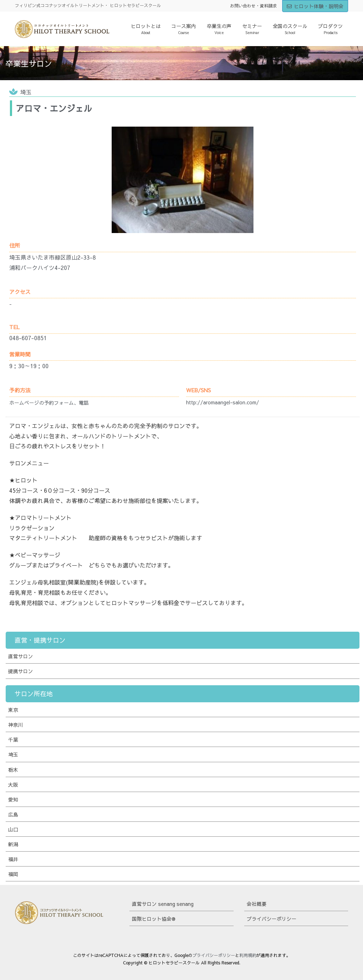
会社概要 (257, 904)
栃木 (13, 770)
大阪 (13, 785)
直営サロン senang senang (163, 904)
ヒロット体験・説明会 (315, 6)
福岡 (13, 874)
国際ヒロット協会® (154, 919)
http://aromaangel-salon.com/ (223, 402)
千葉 (13, 740)
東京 (13, 710)
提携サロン (21, 671)
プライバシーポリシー (272, 919)
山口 (13, 829)
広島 (13, 814)
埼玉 (26, 92)
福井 (13, 859)
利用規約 (248, 955)
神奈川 (16, 725)
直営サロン (21, 656)
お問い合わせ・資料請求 (253, 6)
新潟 (13, 844)
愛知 (13, 799)
